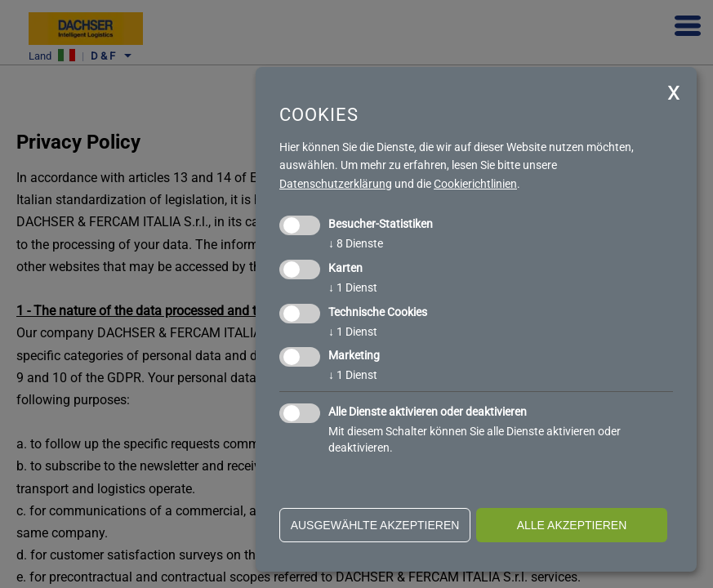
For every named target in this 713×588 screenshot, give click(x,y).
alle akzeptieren (572, 525)
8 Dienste (356, 243)
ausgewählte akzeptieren (375, 525)
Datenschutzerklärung (336, 184)
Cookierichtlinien (475, 184)
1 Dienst (353, 287)
